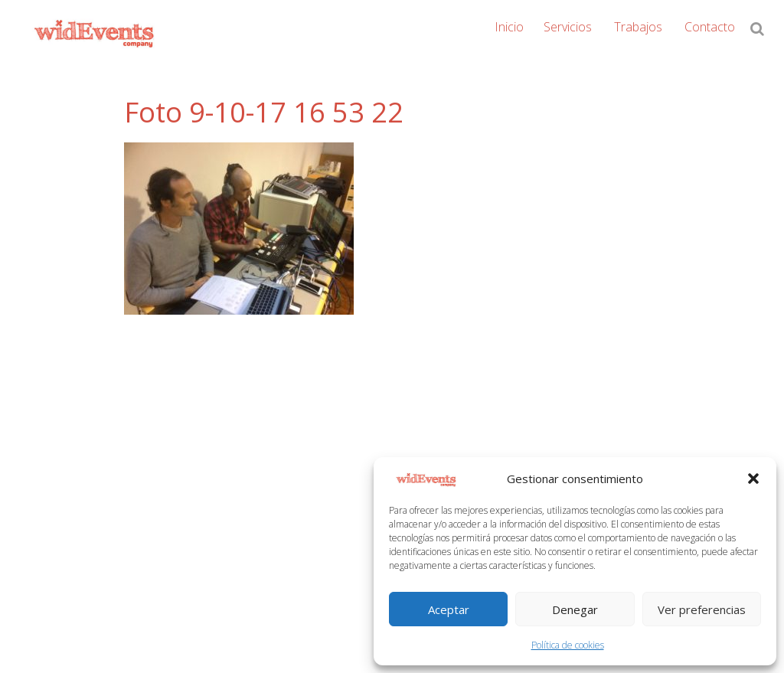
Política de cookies (568, 645)
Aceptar (449, 609)
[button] (753, 479)
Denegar (575, 609)
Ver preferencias (702, 609)
